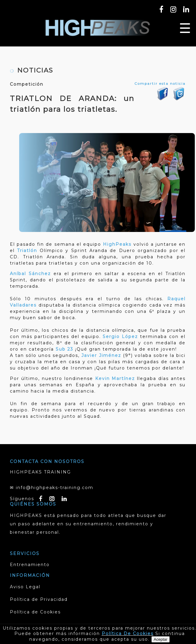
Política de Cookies (35, 612)
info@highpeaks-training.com (55, 488)
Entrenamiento (30, 565)
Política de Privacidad (39, 599)
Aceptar (161, 639)
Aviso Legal (25, 587)
